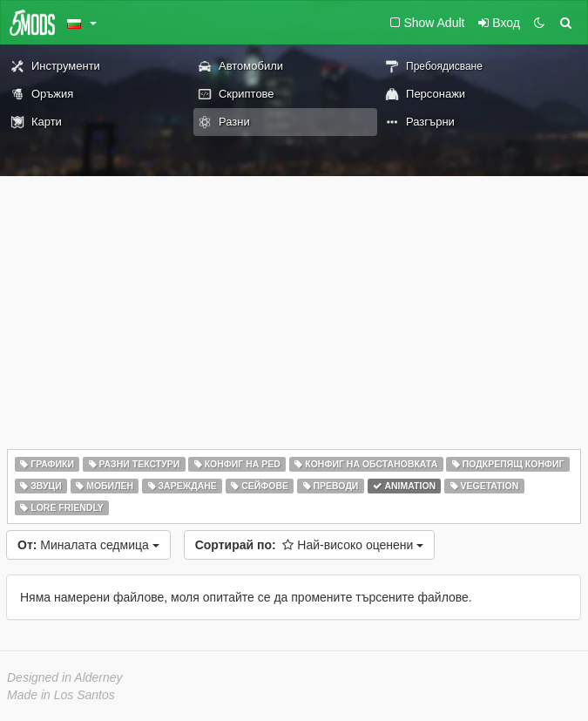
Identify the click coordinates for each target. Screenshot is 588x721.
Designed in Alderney (65, 677)
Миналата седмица (88, 545)
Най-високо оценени (310, 545)
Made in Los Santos (61, 695)
